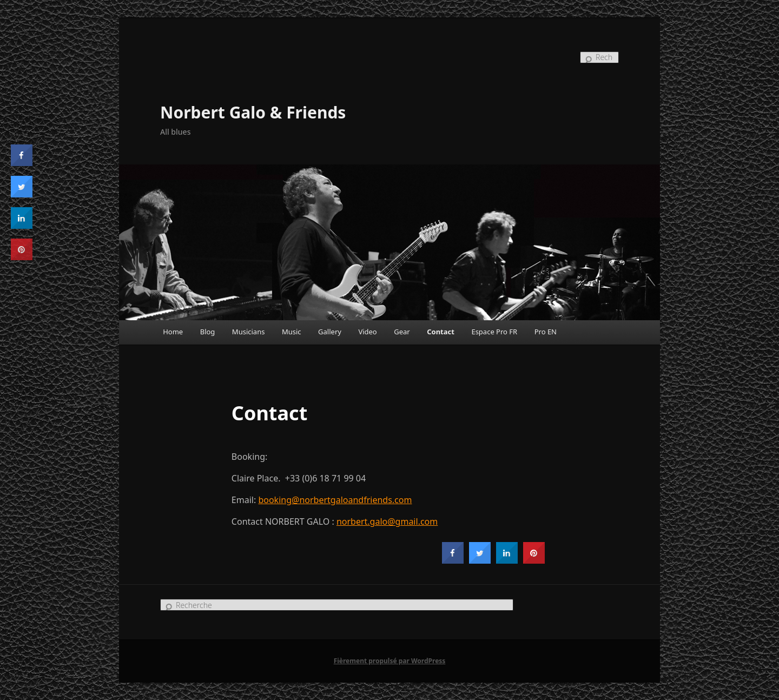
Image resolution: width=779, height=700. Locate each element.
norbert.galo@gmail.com (387, 521)
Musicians (249, 332)
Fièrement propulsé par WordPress (390, 661)
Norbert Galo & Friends (253, 112)
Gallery (330, 332)
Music (292, 332)
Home (173, 332)
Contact (441, 332)
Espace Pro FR (494, 332)
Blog (208, 332)
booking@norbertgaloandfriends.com (335, 500)
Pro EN (546, 332)
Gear (402, 332)
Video (367, 332)
